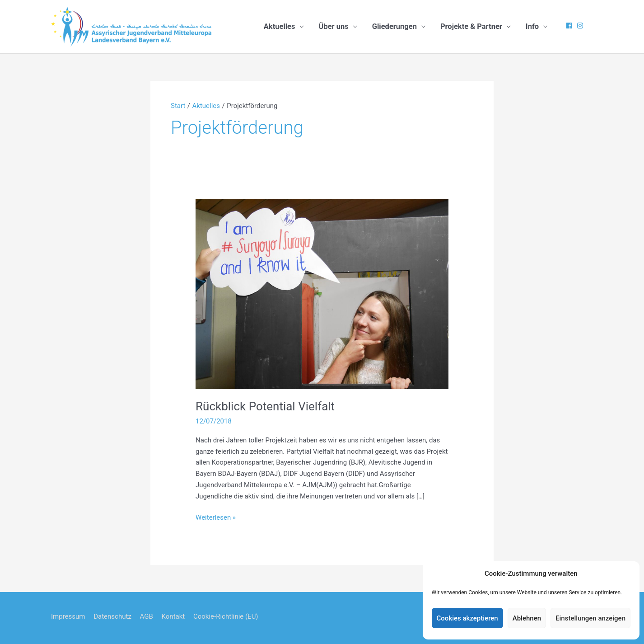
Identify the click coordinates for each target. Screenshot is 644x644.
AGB (147, 616)
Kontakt (173, 616)
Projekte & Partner (471, 26)
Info (532, 26)
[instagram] (581, 26)
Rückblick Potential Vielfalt (265, 406)
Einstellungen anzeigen (590, 618)
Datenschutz (112, 616)
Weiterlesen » (216, 518)
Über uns (334, 26)
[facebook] (570, 26)
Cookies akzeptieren (467, 618)
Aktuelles (280, 26)
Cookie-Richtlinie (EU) (226, 616)
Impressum (68, 616)
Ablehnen (527, 618)
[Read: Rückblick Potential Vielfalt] (322, 293)
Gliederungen (394, 26)
